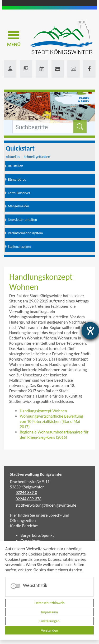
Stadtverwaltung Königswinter (37, 474)
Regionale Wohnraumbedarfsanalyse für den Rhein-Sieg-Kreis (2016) (54, 435)
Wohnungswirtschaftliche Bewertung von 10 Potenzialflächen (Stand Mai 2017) (51, 421)
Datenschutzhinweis (50, 603)
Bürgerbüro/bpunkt (37, 535)
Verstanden (49, 630)
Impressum (49, 612)
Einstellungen (49, 621)
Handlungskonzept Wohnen (43, 411)
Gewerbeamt (32, 541)
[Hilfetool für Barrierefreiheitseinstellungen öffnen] (90, 331)
